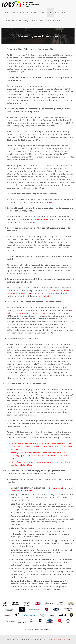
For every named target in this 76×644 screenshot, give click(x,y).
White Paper (42, 219)
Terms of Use (61, 639)
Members (18, 12)
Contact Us (52, 639)
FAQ (50, 12)
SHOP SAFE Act (53, 21)
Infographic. (51, 202)
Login (69, 639)
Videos (42, 12)
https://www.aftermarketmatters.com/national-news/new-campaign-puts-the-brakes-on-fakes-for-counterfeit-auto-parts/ (40, 456)
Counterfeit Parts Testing (16, 21)
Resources (31, 12)
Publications (61, 12)
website (46, 296)
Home (7, 12)
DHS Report (37, 21)
